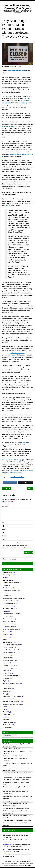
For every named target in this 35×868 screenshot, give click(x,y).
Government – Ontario (9, 624)
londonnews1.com (15, 863)
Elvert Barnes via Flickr (17, 477)
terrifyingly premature (9, 126)
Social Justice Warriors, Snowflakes (12, 696)
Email (4, 529)
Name (4, 522)
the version (17, 71)
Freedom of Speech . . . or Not (11, 614)
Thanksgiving (6, 712)
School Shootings (8, 689)
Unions (5, 717)
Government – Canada (9, 619)
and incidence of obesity (18, 353)
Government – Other (8, 627)
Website (5, 536)
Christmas (6, 585)
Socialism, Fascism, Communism (12, 702)
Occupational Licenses (9, 665)
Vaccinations (6, 720)
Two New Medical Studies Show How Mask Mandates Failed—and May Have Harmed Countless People (17, 835)
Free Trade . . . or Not (9, 609)
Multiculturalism (7, 658)
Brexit (4, 578)
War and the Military (8, 722)
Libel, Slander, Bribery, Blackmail (11, 645)
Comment (6, 506)
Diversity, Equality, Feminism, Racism (13, 598)
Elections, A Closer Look (9, 603)
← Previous (6, 488)
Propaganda (6, 678)
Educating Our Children (9, 601)
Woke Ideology (7, 727)
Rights (5, 681)
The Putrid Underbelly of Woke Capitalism (14, 756)
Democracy (6, 596)
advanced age (10, 355)
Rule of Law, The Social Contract (11, 684)
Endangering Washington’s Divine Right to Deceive (16, 801)
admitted (25, 443)
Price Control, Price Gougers (10, 676)
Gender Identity (7, 616)
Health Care (6, 634)
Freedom (5, 611)
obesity (19, 355)
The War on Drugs (8, 715)
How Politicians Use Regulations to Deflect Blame (16, 808)
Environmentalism (8, 606)
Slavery (5, 694)
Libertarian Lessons (8, 647)
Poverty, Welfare (7, 673)
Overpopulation (7, 668)
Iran (4, 640)
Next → (30, 488)
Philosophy (6, 671)
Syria (4, 707)
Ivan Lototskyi (7, 849)
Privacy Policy (15, 861)
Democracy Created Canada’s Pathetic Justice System (17, 820)
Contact (29, 861)
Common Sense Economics (10, 591)
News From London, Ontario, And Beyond (18, 7)
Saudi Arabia (6, 686)
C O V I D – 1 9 (7, 580)
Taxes (5, 709)
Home (6, 861)
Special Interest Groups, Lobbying (12, 704)
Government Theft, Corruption (11, 629)
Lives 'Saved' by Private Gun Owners (13, 650)
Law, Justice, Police (8, 642)
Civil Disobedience (8, 588)
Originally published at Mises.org (11, 460)
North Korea (6, 663)
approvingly (24, 103)
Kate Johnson (7, 833)
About (10, 861)
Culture (5, 593)
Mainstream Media (8, 653)
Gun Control (6, 632)
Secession (6, 691)
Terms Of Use (23, 861)
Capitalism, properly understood (11, 583)
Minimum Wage (7, 655)
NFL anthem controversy (9, 660)
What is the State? (8, 725)
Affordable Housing (8, 572)
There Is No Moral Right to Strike (11, 749)
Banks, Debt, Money (8, 575)
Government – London (9, 622)
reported (8, 205)
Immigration (6, 637)
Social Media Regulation (9, 699)
